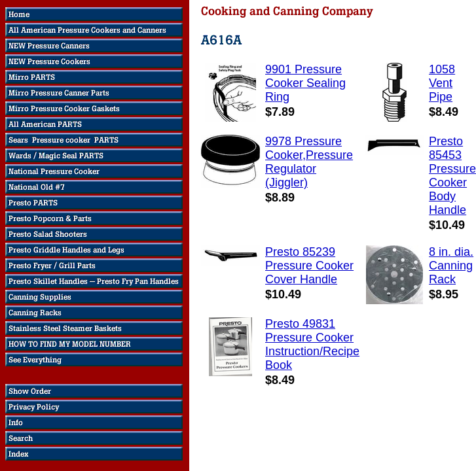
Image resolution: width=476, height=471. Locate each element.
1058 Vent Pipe (442, 83)
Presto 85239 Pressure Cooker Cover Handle (309, 266)
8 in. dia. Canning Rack (451, 266)
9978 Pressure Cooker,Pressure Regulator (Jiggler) (309, 162)
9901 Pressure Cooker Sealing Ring (305, 83)
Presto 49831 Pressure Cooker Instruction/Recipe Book (312, 344)
